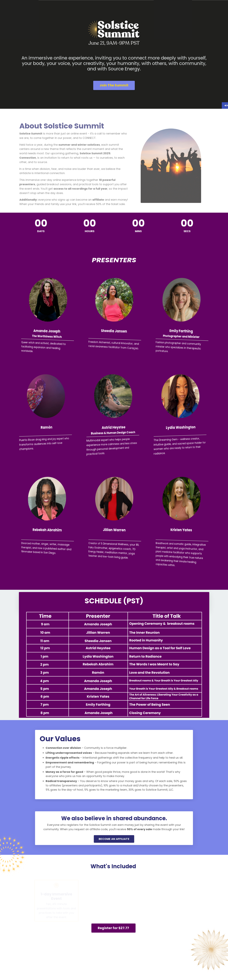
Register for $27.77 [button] (113, 928)
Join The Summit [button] (114, 85)
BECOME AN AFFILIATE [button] (114, 839)
